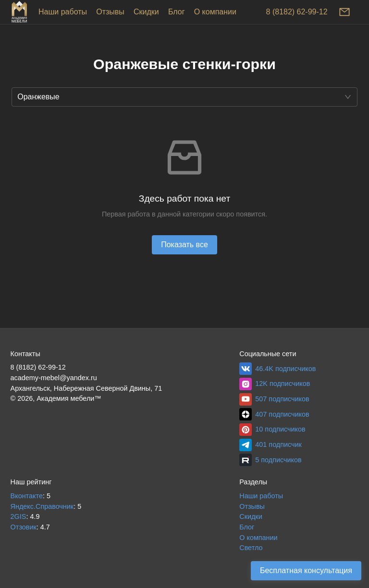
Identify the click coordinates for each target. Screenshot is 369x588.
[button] (184, 97)
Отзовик (24, 527)
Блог (177, 12)
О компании (215, 12)
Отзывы (110, 12)
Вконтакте (27, 496)
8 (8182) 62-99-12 (297, 12)
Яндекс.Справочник (42, 506)
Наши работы (63, 12)
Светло (251, 548)
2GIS (18, 516)
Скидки (146, 12)
